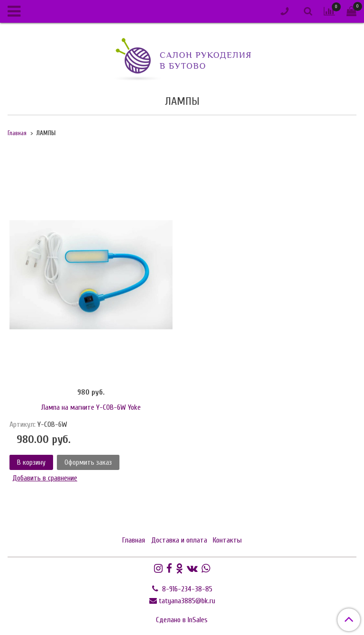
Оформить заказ (88, 462)
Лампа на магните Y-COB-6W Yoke (91, 407)
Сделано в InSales (182, 620)
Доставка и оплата (179, 540)
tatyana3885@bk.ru (187, 601)
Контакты (227, 540)
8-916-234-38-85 (186, 589)
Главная (17, 133)
